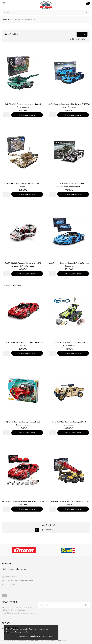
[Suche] (46, 13)
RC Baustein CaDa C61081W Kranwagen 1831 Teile (69, 501)
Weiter (50, 530)
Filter (82, 34)
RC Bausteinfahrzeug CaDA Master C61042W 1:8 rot (23, 501)
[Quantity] (7, 115)
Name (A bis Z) (12, 34)
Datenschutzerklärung (29, 636)
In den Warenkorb (27, 115)
